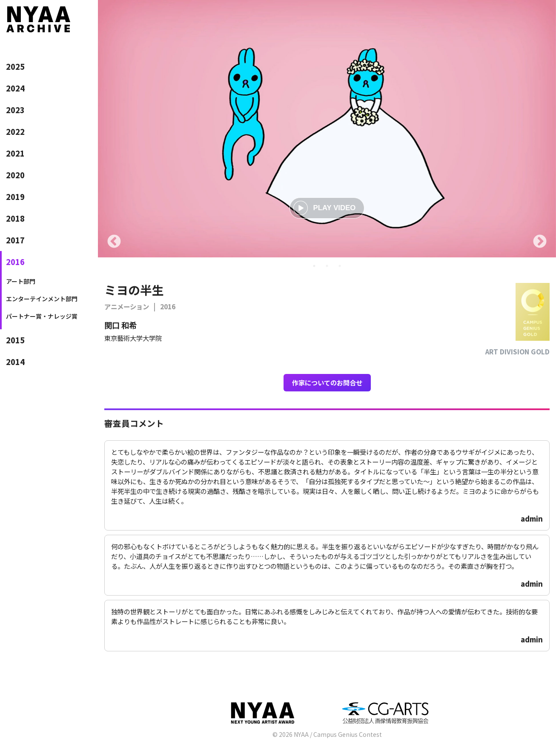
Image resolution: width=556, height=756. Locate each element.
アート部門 (21, 281)
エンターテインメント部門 (42, 299)
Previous (114, 242)
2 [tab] (327, 266)
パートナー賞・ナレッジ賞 (42, 316)
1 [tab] (314, 266)
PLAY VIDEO (325, 208)
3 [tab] (340, 266)
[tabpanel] (327, 129)
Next (540, 242)
